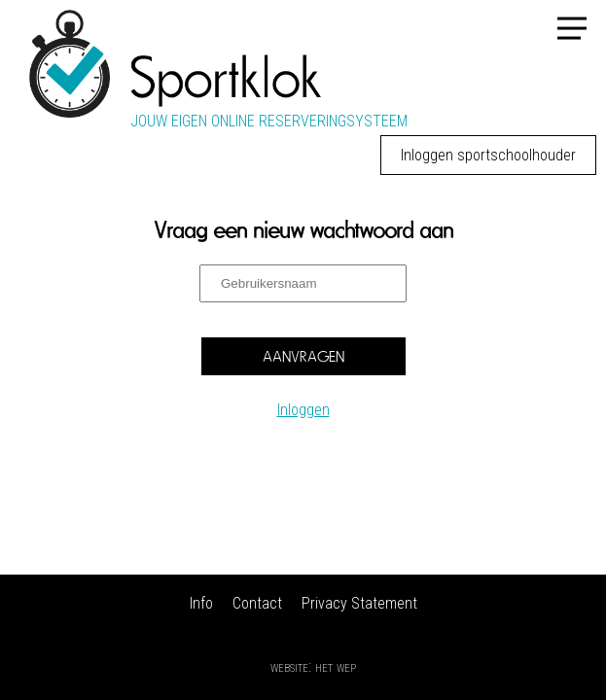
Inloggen (303, 410)
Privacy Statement (359, 603)
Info (201, 603)
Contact (257, 603)
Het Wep (336, 666)
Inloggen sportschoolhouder (488, 155)
